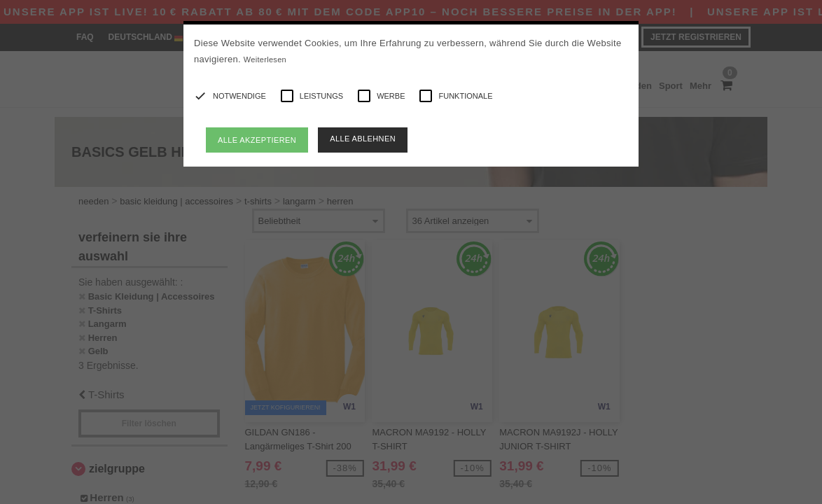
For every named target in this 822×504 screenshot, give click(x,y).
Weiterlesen (265, 59)
